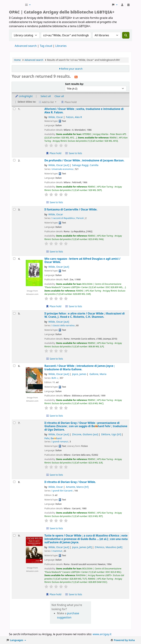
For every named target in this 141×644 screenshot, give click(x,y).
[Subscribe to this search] (76, 77)
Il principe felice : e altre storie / (84, 315)
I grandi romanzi (60, 442)
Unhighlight (24, 96)
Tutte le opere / (86, 539)
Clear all (59, 96)
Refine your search (72, 69)
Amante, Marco (77, 487)
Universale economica (62, 169)
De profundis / (84, 160)
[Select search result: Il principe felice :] (14, 313)
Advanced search (26, 46)
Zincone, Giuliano (85, 434)
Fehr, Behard (53, 438)
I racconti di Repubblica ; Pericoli (68, 218)
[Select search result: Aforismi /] (14, 109)
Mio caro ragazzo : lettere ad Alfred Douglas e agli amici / (82, 260)
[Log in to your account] (122, 5)
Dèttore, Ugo (111, 434)
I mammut (57, 551)
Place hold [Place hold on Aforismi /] (54, 153)
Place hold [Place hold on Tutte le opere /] (54, 594)
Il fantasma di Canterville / (71, 210)
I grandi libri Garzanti (62, 491)
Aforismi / (84, 111)
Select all (46, 96)
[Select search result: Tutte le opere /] (14, 535)
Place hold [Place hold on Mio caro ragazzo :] (54, 306)
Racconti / (80, 368)
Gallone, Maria (98, 374)
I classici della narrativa (63, 325)
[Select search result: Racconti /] (14, 366)
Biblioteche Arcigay (17, 5)
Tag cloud (46, 46)
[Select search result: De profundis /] (14, 160)
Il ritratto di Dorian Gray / (86, 426)
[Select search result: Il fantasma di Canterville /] (14, 209)
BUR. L (55, 378)
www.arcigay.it (102, 634)
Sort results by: (74, 84)
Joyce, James (79, 374)
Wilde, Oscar (56, 117)
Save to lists (74, 153)
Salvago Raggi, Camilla (85, 165)
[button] (28, 5)
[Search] (126, 35)
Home (17, 60)
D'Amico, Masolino (109, 547)
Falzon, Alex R (74, 117)
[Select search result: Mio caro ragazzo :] (14, 259)
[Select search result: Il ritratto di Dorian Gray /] (14, 423)
